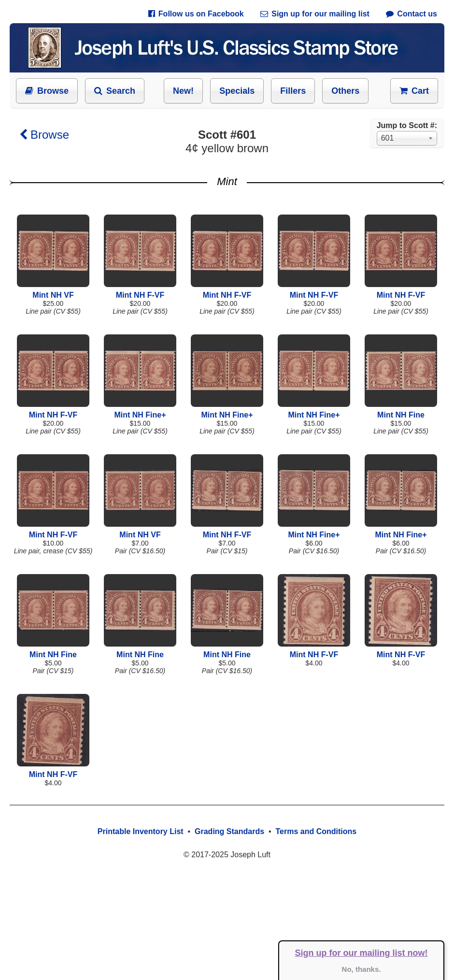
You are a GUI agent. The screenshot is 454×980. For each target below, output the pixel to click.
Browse (47, 91)
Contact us (411, 14)
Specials (237, 91)
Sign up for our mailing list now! (362, 953)
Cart (414, 91)
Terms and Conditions (316, 831)
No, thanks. (362, 969)
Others (345, 91)
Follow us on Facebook (196, 14)
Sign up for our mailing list (315, 14)
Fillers (293, 91)
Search (115, 91)
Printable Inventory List (141, 831)
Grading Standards (229, 831)
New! (183, 91)
